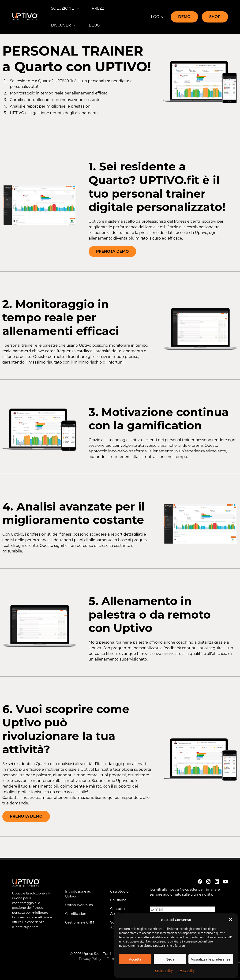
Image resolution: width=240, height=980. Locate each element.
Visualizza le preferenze (211, 959)
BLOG (94, 25)
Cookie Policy (164, 971)
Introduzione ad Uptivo (78, 894)
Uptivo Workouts (79, 905)
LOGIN (157, 17)
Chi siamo (118, 900)
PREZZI (99, 8)
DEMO (184, 17)
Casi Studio (119, 891)
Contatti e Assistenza (119, 911)
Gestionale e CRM (80, 922)
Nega (170, 959)
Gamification (76, 914)
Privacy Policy (186, 971)
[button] (231, 920)
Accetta (135, 959)
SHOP (215, 17)
